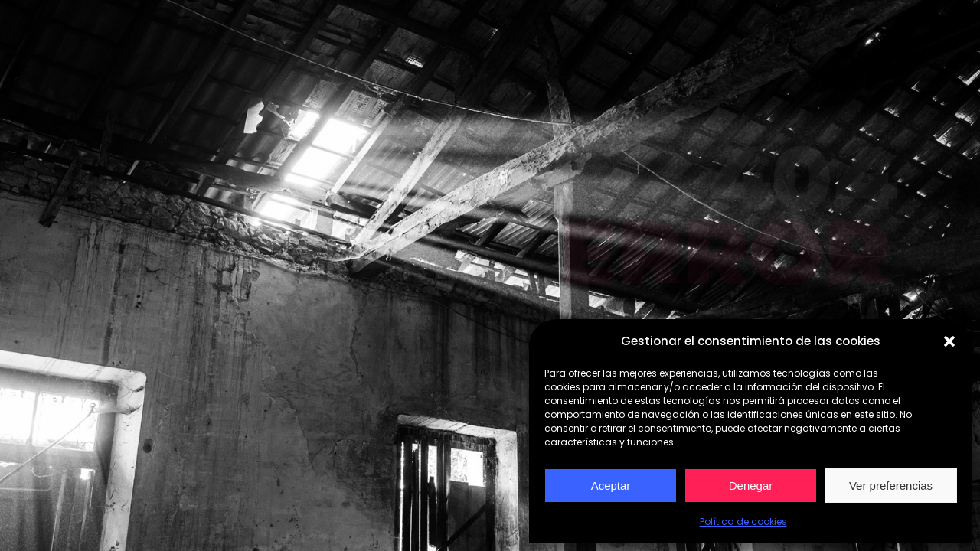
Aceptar (611, 486)
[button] (949, 341)
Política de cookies (743, 522)
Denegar (751, 486)
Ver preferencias (891, 486)
